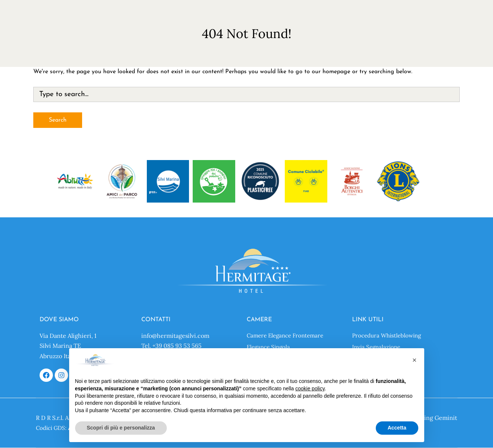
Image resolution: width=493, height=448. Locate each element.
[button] (415, 360)
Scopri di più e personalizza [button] (121, 428)
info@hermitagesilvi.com (175, 336)
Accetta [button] (397, 428)
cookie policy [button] (310, 388)
